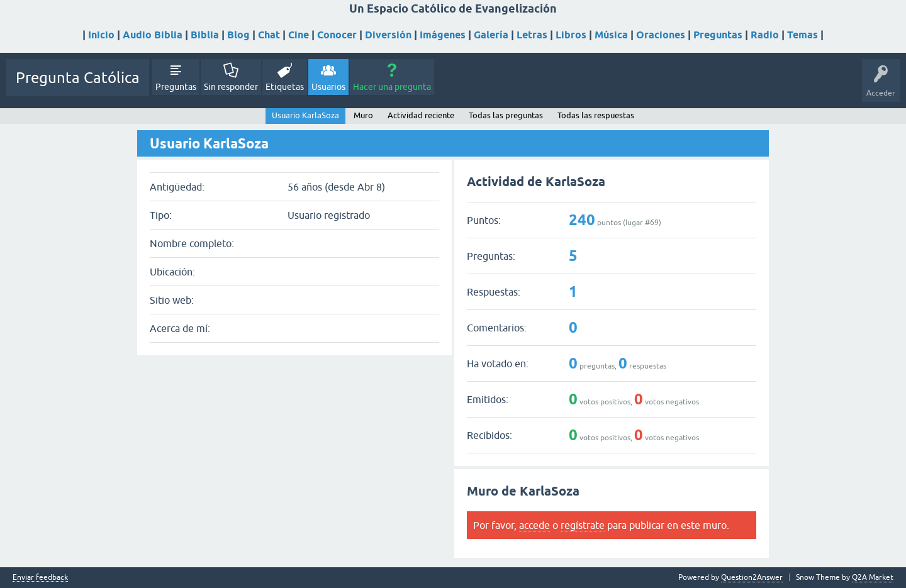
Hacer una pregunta (392, 87)
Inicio (101, 35)
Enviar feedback (40, 578)
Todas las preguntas (506, 115)
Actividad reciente (421, 115)
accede (534, 525)
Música (611, 35)
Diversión (388, 35)
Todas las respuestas (596, 115)
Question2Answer (752, 577)
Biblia (205, 35)
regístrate (583, 525)
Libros (571, 35)
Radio (765, 35)
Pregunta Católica (78, 78)
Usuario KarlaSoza (305, 115)
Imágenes (443, 35)
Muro (363, 115)
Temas (803, 35)
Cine (299, 35)
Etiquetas (285, 87)
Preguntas (718, 35)
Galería (491, 35)
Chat (269, 35)
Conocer (337, 35)
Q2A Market (873, 577)
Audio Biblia (153, 35)
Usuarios (328, 87)
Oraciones (661, 35)
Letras (532, 35)
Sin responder (231, 87)
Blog (238, 35)
